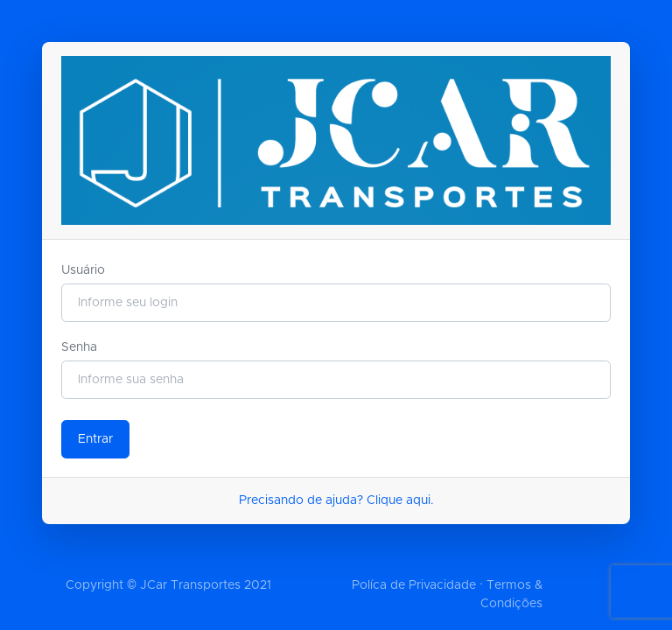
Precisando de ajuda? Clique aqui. (336, 500)
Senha (79, 347)
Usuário (83, 270)
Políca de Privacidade (414, 585)
